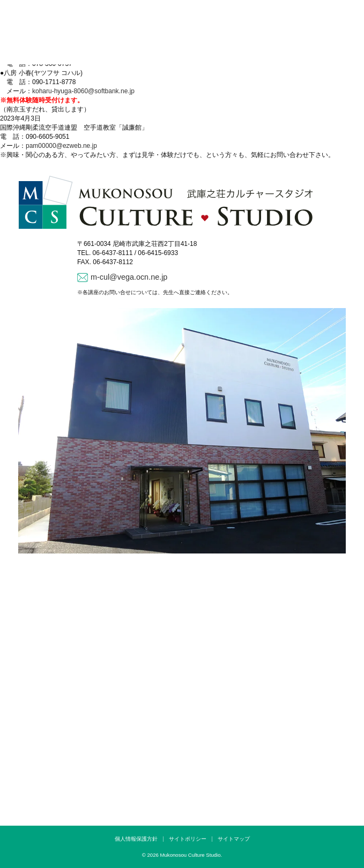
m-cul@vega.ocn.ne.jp (129, 277)
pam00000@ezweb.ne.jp (61, 146)
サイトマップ (234, 839)
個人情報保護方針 (136, 839)
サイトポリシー (188, 839)
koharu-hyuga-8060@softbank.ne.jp (83, 91)
